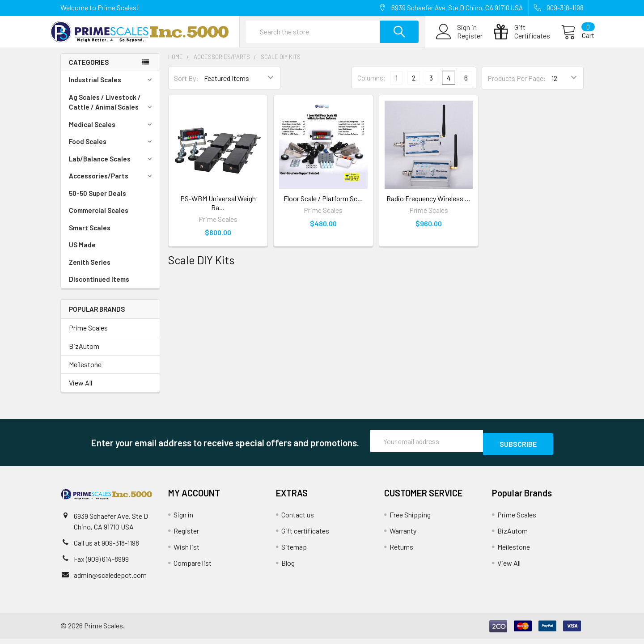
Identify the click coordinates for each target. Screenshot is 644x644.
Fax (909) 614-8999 (101, 564)
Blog (288, 568)
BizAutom (84, 354)
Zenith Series (90, 270)
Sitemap (294, 552)
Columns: (372, 86)
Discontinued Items (99, 287)
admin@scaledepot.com (110, 580)
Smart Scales (90, 236)
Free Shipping (410, 519)
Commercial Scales (99, 218)
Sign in (183, 519)
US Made (82, 253)
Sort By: (186, 86)
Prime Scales (88, 336)
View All (80, 391)
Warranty (403, 536)
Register (459, 41)
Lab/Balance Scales (112, 167)
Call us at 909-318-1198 (106, 548)
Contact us (298, 519)
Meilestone (85, 372)
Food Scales (112, 149)
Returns (401, 552)
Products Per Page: (517, 86)
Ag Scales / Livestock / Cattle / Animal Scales (112, 110)
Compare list (193, 568)
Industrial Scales (112, 88)
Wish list (186, 552)
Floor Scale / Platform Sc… (323, 206)
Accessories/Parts (112, 184)
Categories (89, 70)
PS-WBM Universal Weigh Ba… (218, 211)
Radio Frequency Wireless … (428, 206)
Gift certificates (305, 536)
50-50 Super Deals (97, 201)
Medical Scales (112, 132)
